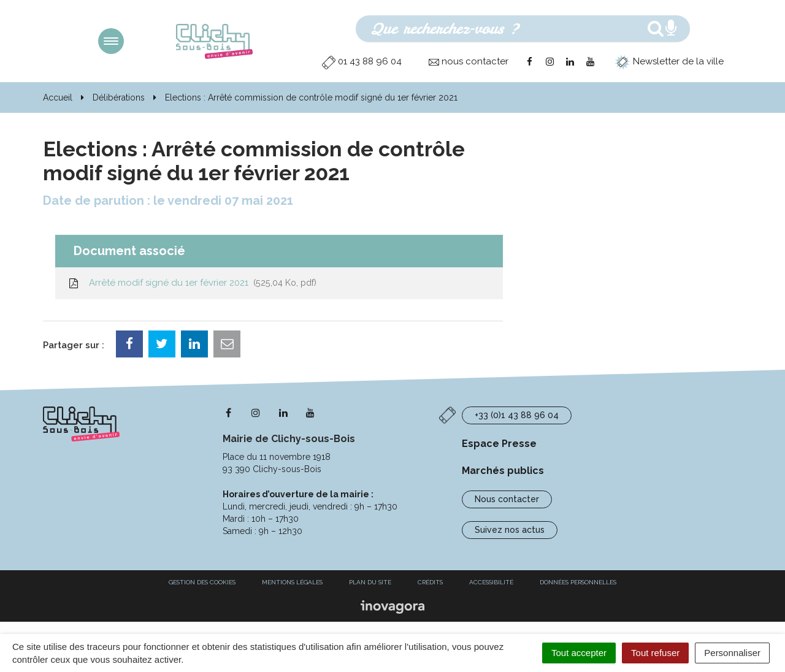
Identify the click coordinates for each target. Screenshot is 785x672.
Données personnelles (578, 582)
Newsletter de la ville (669, 61)
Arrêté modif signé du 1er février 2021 (192, 283)
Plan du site (370, 582)
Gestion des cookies (202, 582)
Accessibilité (491, 582)
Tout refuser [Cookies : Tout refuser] (655, 653)
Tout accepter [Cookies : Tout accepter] (579, 653)
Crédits (430, 582)
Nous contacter (507, 499)
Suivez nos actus (510, 530)
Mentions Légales (292, 582)
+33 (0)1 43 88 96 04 (517, 415)
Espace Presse (499, 444)
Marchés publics (503, 471)
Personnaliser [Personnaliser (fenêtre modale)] (732, 653)
